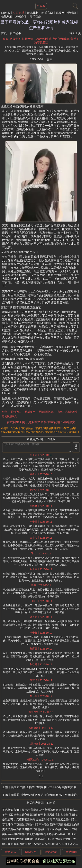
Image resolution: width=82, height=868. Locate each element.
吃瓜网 (60, 13)
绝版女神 (30, 412)
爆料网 (72, 13)
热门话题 (35, 16)
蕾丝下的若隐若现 (67, 412)
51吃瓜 (6, 13)
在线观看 (7, 16)
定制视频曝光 (9, 416)
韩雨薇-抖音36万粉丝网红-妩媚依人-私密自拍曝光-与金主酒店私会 (41, 844)
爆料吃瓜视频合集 (23, 861)
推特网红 (16, 412)
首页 (4, 33)
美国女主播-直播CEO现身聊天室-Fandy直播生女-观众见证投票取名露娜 (46, 787)
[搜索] (75, 5)
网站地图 (71, 852)
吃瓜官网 (47, 13)
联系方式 (11, 852)
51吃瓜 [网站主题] (41, 6)
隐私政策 (51, 852)
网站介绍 (31, 852)
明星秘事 (15, 33)
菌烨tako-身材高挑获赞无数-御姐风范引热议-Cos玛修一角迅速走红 (42, 834)
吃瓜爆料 (33, 13)
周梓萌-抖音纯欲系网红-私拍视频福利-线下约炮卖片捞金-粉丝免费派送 (46, 795)
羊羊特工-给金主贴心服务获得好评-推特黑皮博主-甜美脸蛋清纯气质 (42, 815)
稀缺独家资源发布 (59, 861)
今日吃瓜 (19, 13)
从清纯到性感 (46, 412)
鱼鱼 (4, 412)
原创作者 (21, 16)
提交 (76, 447)
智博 (49, 60)
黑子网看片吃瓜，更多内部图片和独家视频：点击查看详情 (41, 25)
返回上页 (75, 33)
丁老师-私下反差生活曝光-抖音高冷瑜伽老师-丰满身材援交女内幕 (41, 824)
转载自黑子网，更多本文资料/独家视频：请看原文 (41, 422)
